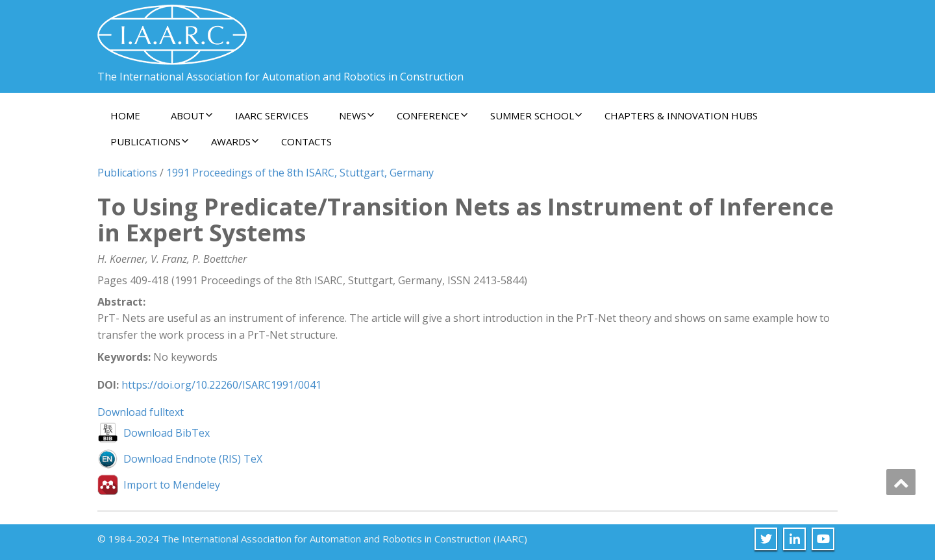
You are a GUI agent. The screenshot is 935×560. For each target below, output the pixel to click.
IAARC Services (272, 116)
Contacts (306, 141)
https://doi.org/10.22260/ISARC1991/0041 (221, 385)
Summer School (536, 116)
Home (125, 116)
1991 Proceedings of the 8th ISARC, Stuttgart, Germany (300, 173)
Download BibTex (167, 433)
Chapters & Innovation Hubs (681, 116)
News (357, 116)
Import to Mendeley (172, 485)
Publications (150, 141)
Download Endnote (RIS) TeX (193, 459)
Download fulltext (141, 412)
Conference (432, 116)
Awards (235, 141)
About (192, 116)
